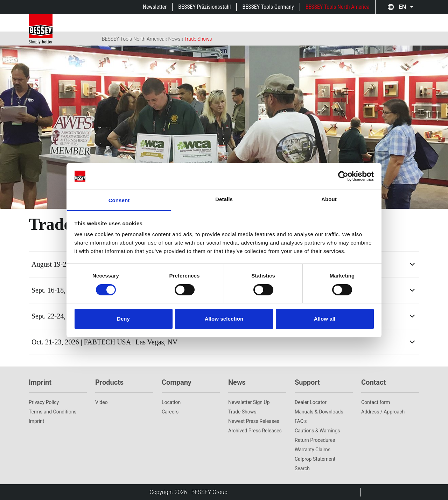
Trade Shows (198, 39)
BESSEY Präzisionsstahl (204, 7)
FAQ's (301, 421)
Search (302, 468)
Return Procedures (315, 440)
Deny (123, 319)
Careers (170, 412)
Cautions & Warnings (317, 431)
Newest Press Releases (254, 421)
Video (101, 402)
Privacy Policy (44, 402)
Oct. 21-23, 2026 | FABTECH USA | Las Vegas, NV (104, 342)
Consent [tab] (119, 200)
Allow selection (224, 319)
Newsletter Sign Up (249, 402)
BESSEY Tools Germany (268, 7)
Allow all (325, 319)
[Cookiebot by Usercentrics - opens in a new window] (343, 176)
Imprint (36, 421)
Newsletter (155, 7)
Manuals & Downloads (319, 412)
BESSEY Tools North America (338, 7)
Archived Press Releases (255, 431)
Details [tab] (224, 199)
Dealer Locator (311, 402)
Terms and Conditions (53, 412)
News (174, 39)
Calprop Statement (315, 459)
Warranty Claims (313, 450)
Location (171, 402)
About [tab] (329, 199)
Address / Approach (383, 412)
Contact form (376, 402)
